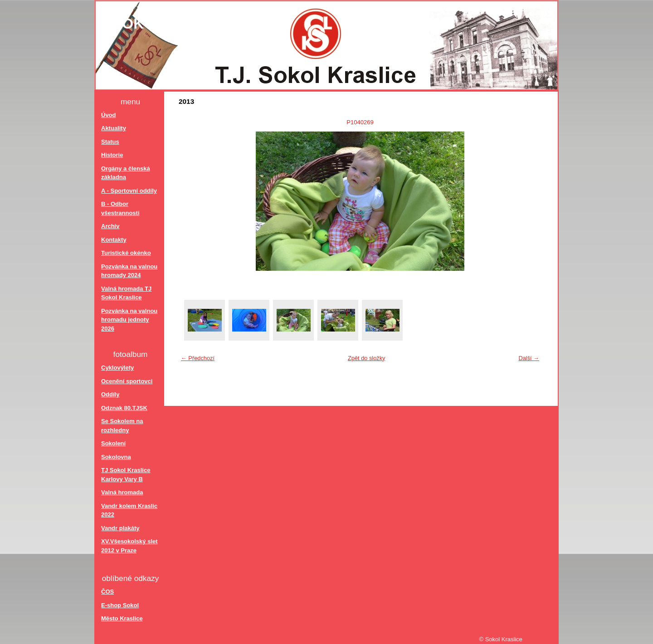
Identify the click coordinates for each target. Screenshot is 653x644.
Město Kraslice (122, 618)
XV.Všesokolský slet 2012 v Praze (129, 546)
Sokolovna (116, 457)
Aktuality (114, 128)
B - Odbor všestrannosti (120, 208)
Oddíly (110, 394)
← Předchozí (198, 358)
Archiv (110, 226)
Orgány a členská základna (126, 173)
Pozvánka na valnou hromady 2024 (129, 271)
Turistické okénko (126, 253)
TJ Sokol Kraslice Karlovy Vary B (126, 475)
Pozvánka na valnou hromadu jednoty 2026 (129, 320)
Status (110, 142)
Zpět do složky (367, 358)
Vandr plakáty (120, 528)
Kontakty (114, 240)
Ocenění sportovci (127, 381)
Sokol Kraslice (177, 24)
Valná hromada (122, 492)
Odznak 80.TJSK (124, 408)
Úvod (109, 115)
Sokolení (113, 443)
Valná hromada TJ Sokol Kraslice (126, 293)
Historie (112, 155)
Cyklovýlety (117, 368)
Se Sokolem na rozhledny (122, 426)
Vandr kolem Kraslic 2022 (129, 510)
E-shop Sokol (120, 605)
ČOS (107, 592)
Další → (529, 358)
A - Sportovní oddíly (129, 191)
